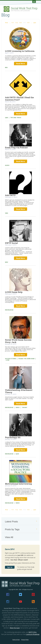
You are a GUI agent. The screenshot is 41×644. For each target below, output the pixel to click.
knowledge (9, 310)
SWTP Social (11, 243)
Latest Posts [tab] (21, 522)
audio (7, 165)
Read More (21, 64)
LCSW (8, 360)
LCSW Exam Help (14, 292)
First (7, 23)
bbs (6, 67)
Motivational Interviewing (18, 484)
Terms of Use (16, 640)
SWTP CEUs (33, 632)
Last (35, 23)
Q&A (7, 118)
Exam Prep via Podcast (16, 148)
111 (13, 23)
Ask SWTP (10, 195)
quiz (17, 454)
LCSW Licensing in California (20, 51)
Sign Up (10, 567)
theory (24, 407)
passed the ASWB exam (26, 359)
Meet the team (15, 628)
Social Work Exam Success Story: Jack (18, 341)
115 (28, 23)
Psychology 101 (13, 437)
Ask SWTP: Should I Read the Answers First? (19, 99)
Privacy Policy (25, 640)
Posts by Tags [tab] (21, 529)
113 (20, 23)
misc (7, 262)
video (18, 407)
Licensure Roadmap (33, 634)
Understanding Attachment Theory (19, 391)
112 (17, 23)
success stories (11, 359)
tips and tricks (16, 118)
